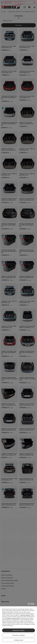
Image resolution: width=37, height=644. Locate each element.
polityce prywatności (25, 615)
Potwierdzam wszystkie (19, 630)
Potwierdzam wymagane (19, 635)
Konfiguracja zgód (18, 640)
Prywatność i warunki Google (13, 618)
